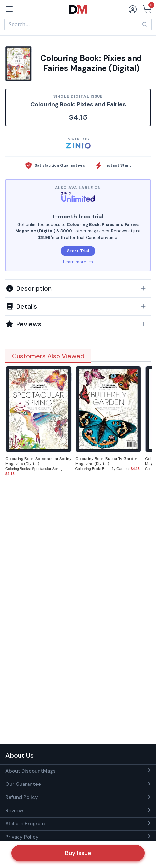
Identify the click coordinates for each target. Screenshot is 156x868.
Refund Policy (22, 797)
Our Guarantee (23, 784)
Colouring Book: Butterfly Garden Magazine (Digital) (107, 461)
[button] (78, 288)
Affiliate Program (25, 824)
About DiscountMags (30, 771)
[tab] (78, 288)
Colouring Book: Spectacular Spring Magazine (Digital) (39, 461)
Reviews (15, 811)
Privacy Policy (22, 837)
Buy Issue (78, 853)
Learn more (78, 262)
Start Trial (78, 251)
